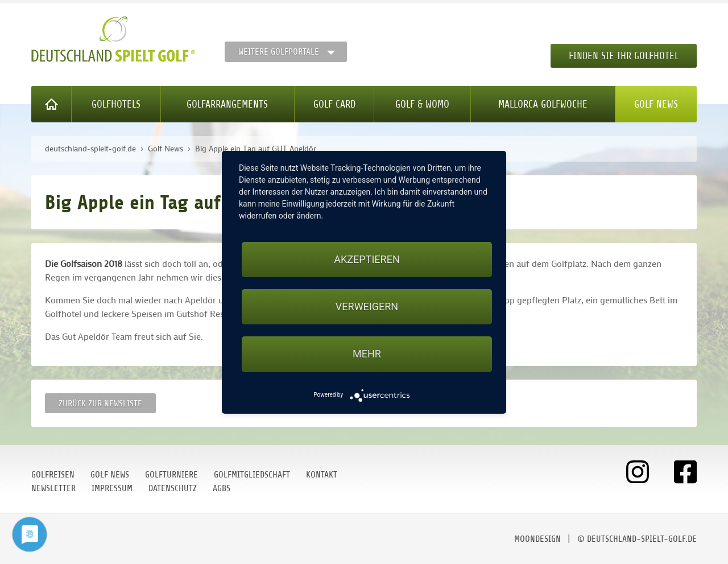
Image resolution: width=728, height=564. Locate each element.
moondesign (537, 539)
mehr (367, 354)
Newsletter (53, 488)
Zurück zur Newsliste (100, 404)
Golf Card (334, 104)
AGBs (222, 488)
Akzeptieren (367, 259)
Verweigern (367, 306)
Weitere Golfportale (279, 52)
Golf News (656, 104)
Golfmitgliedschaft (252, 475)
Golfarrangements (227, 104)
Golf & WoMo (422, 104)
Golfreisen (53, 475)
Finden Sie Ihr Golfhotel (624, 56)
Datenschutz (173, 488)
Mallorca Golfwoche (543, 104)
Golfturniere (171, 475)
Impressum (112, 488)
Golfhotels (116, 104)
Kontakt (322, 475)
